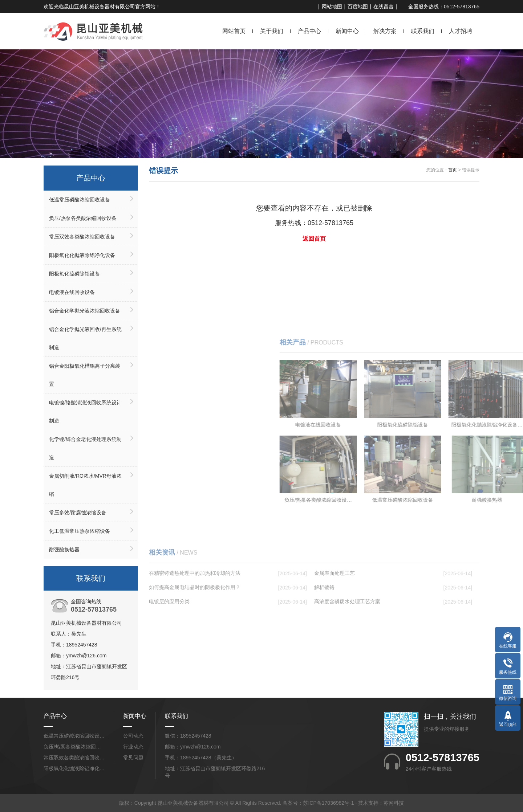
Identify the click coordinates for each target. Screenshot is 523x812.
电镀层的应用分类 (169, 631)
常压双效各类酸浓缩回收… (74, 758)
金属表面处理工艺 (335, 602)
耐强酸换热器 (64, 550)
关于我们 (272, 31)
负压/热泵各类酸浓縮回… (72, 747)
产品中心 (309, 31)
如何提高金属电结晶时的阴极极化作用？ (195, 616)
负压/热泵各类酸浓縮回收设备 (83, 218)
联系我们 (423, 31)
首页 (453, 170)
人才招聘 (461, 31)
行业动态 (133, 747)
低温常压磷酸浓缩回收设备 (80, 200)
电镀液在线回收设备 (72, 292)
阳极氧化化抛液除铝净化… (74, 768)
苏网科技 (394, 803)
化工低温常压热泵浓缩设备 (80, 531)
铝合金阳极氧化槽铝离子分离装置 (85, 375)
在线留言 (384, 7)
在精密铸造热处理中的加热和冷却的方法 (195, 602)
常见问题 (133, 758)
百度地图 (358, 7)
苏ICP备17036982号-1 (328, 803)
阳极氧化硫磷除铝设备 (74, 274)
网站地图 (332, 7)
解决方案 (385, 31)
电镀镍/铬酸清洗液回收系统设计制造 (85, 412)
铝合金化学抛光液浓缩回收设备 (85, 311)
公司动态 (133, 736)
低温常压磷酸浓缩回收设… (74, 736)
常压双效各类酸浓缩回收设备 (82, 237)
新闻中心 (347, 31)
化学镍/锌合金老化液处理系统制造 (85, 448)
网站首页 (234, 31)
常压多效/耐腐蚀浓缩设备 (78, 513)
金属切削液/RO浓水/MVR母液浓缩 (85, 485)
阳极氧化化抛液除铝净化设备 (82, 255)
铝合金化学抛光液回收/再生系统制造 (85, 338)
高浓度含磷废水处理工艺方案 (347, 631)
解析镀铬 (324, 616)
